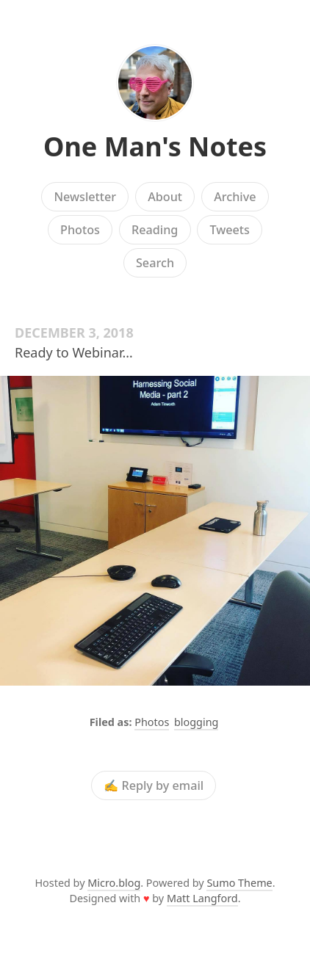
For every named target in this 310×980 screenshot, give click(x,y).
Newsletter (85, 197)
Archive (235, 197)
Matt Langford (202, 898)
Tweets (230, 230)
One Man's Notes (155, 146)
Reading (155, 230)
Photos (80, 230)
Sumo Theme (239, 883)
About (165, 197)
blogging (196, 722)
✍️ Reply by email (154, 785)
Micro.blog (114, 883)
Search (155, 263)
